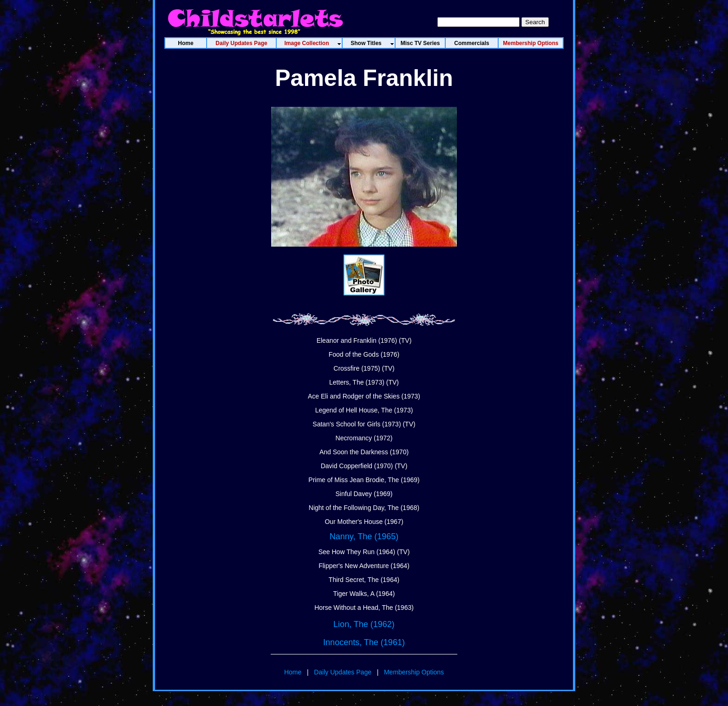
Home (293, 672)
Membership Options (414, 672)
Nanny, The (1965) (364, 536)
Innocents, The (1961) (364, 642)
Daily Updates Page (343, 672)
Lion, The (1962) (364, 624)
